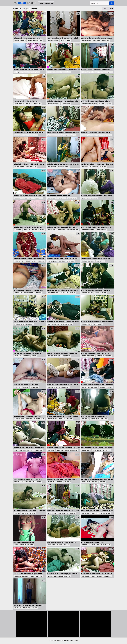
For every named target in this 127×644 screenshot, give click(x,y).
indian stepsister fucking (89, 104)
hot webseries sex (54, 324)
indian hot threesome (88, 261)
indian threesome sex (88, 324)
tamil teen (95, 482)
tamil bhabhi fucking (88, 230)
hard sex (34, 608)
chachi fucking (19, 261)
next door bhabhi (19, 167)
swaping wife (100, 261)
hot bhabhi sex (100, 72)
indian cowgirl (37, 482)
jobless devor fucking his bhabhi (24, 324)
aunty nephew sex (37, 576)
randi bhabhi (108, 576)
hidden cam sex (37, 198)
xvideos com (105, 41)
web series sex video (71, 450)
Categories (49, 3)
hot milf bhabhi (66, 356)
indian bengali (64, 135)
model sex (103, 167)
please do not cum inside (89, 198)
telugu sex (62, 261)
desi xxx (61, 72)
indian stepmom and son (35, 41)
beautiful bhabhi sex (33, 72)
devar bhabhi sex (31, 167)
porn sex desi (18, 293)
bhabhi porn (18, 608)
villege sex (62, 419)
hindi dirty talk (61, 198)
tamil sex (68, 72)
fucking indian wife (20, 72)
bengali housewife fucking (90, 387)
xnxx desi (17, 482)
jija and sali (41, 261)
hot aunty (101, 104)
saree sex (17, 198)
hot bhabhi (67, 482)
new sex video (64, 293)
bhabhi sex (37, 104)
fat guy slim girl (26, 482)
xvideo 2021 (60, 450)
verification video (29, 293)
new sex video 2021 (73, 230)
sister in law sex (53, 293)
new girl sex (106, 450)
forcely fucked (106, 513)
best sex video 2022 (54, 356)
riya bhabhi (29, 419)
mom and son (52, 72)
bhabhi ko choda (19, 104)
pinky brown (18, 387)
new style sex (86, 576)
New (111, 9)
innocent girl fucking (38, 230)
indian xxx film (86, 135)
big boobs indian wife (88, 356)
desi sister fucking (66, 324)
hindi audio (29, 104)
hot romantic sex (63, 513)
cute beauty (96, 41)
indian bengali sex (87, 293)
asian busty (26, 356)
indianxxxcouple (19, 419)
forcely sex (85, 513)
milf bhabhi (85, 419)
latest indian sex (53, 135)
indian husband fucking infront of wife (59, 576)
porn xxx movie (87, 41)
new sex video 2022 (20, 41)
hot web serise (95, 513)
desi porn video (106, 545)
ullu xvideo (51, 450)
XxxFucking (24, 3)
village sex (109, 72)
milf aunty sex (52, 167)
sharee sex (27, 230)
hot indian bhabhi (65, 41)
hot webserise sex (101, 230)
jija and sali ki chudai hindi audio (24, 545)
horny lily (102, 482)
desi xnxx (102, 387)
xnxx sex (26, 387)
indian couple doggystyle (104, 356)
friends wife (52, 482)
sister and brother (106, 135)
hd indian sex (86, 545)
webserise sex (66, 104)
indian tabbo (18, 230)
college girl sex (53, 261)
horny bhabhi (18, 135)
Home (41, 3)
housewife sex (26, 198)
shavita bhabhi (86, 450)
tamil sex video (53, 387)
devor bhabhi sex (97, 576)
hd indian (39, 293)
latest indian (52, 198)
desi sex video (72, 198)
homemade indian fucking (22, 576)
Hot (105, 9)
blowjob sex (71, 261)
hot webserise (61, 230)
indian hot (27, 135)
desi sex (32, 513)
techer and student (30, 261)
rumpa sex (85, 167)
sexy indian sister (53, 41)
